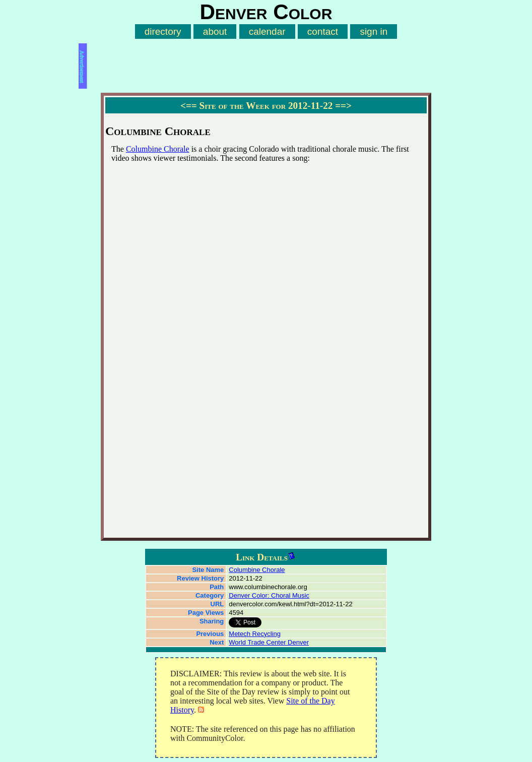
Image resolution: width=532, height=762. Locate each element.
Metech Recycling (255, 634)
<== (189, 106)
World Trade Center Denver (269, 642)
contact (323, 31)
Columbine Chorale (158, 149)
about (215, 31)
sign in (374, 31)
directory (163, 31)
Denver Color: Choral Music (269, 595)
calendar (267, 31)
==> (343, 106)
